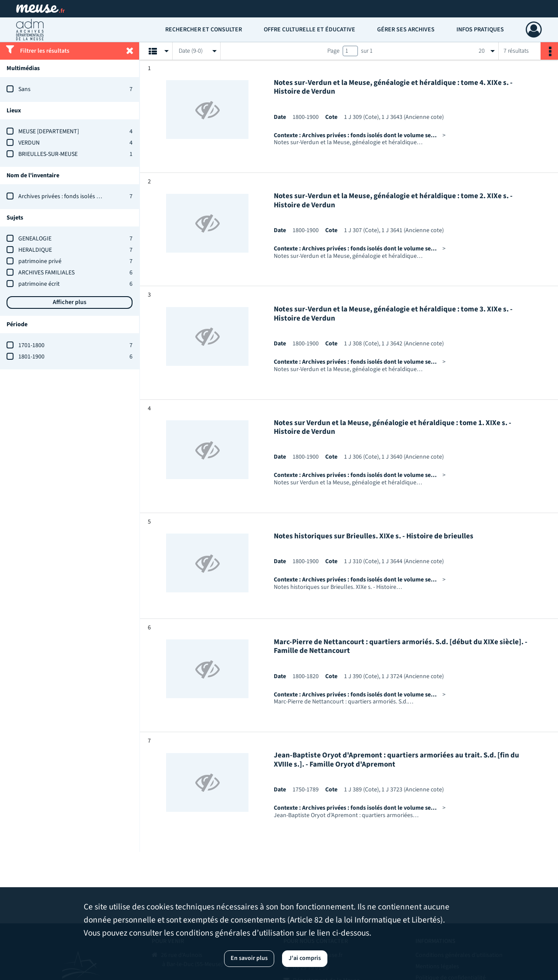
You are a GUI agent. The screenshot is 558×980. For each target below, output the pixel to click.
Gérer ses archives (406, 30)
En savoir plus (249, 958)
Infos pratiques (480, 30)
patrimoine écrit (39, 284)
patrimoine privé (40, 261)
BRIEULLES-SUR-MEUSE (48, 154)
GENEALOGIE (35, 239)
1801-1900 (31, 357)
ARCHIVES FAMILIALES (46, 273)
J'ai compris (305, 958)
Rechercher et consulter (204, 30)
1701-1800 (31, 345)
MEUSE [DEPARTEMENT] (49, 132)
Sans (24, 89)
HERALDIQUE (35, 250)
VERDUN (29, 143)
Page (333, 51)
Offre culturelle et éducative (310, 30)
